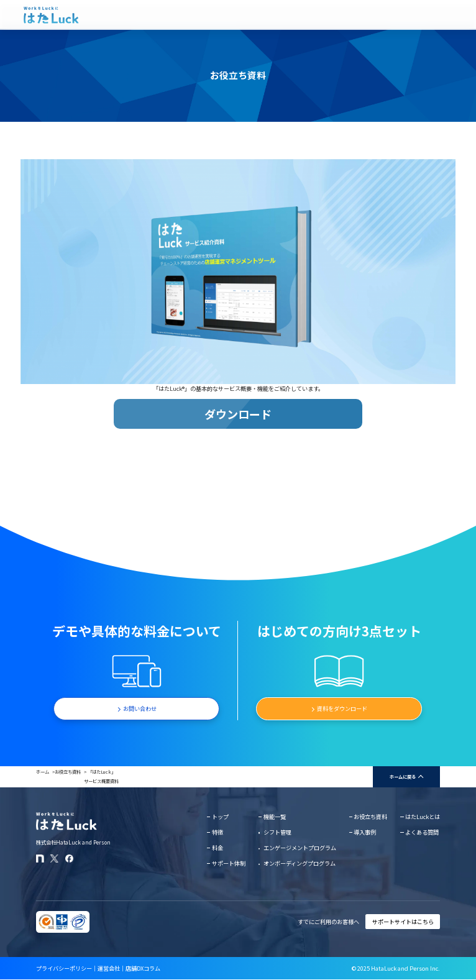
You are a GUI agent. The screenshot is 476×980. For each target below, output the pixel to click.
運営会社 (109, 968)
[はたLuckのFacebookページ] (69, 859)
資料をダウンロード (342, 708)
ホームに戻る (403, 776)
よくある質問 (422, 832)
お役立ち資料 (68, 772)
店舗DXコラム (143, 968)
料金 (217, 848)
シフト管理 (277, 832)
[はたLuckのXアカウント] (54, 859)
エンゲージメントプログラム (300, 848)
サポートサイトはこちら (403, 922)
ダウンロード (238, 414)
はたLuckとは (423, 817)
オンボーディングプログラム (300, 863)
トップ (220, 817)
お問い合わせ (140, 708)
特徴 (217, 832)
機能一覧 (275, 817)
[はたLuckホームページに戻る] (51, 15)
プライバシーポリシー (64, 968)
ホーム (43, 772)
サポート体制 (229, 863)
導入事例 (365, 832)
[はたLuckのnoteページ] (40, 859)
